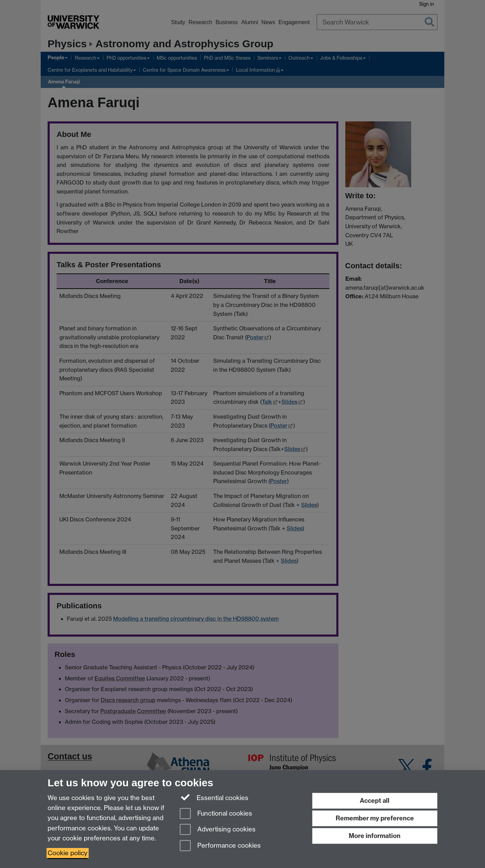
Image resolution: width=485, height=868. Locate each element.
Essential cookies (214, 797)
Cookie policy (68, 853)
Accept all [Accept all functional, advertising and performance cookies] (375, 801)
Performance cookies (220, 846)
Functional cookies (216, 814)
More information (375, 836)
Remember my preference (375, 818)
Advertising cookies (218, 830)
